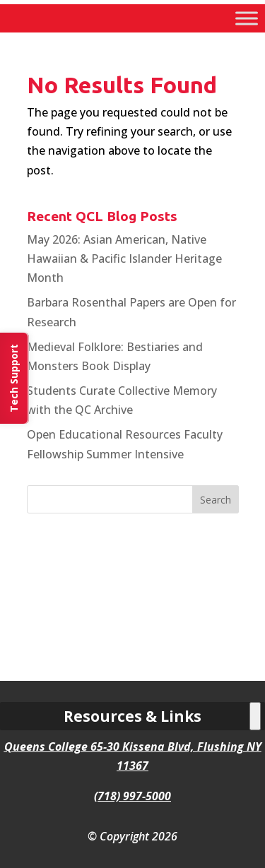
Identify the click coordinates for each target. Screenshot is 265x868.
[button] (216, 499)
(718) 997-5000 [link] (132, 796)
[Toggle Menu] (247, 18)
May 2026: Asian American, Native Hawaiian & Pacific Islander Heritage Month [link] (124, 258)
